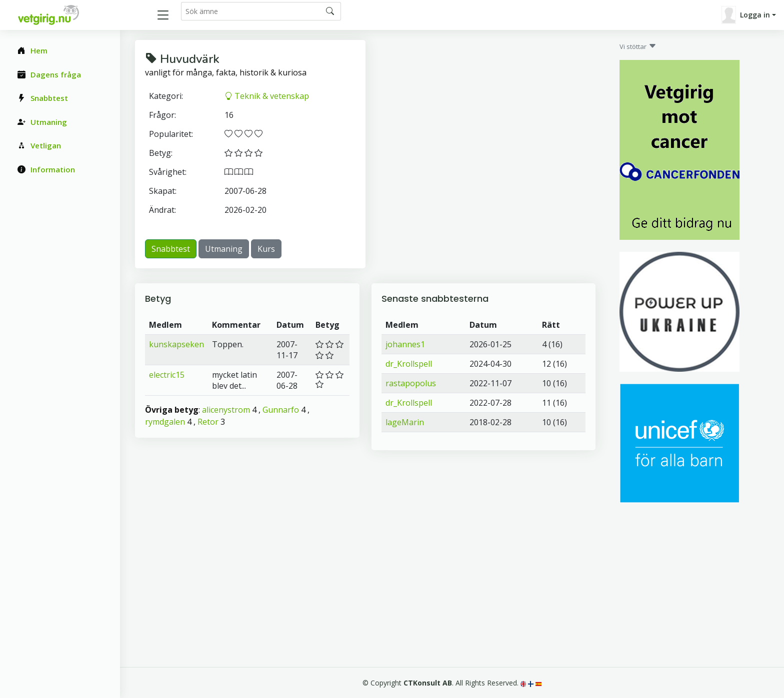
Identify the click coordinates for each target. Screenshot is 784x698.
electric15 (167, 375)
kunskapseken (176, 344)
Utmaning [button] (224, 249)
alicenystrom (226, 410)
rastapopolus (411, 383)
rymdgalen (165, 422)
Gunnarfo (281, 410)
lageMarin (405, 422)
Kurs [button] (266, 249)
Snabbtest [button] (171, 249)
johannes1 (405, 344)
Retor (208, 422)
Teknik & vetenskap (267, 96)
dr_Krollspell (409, 364)
